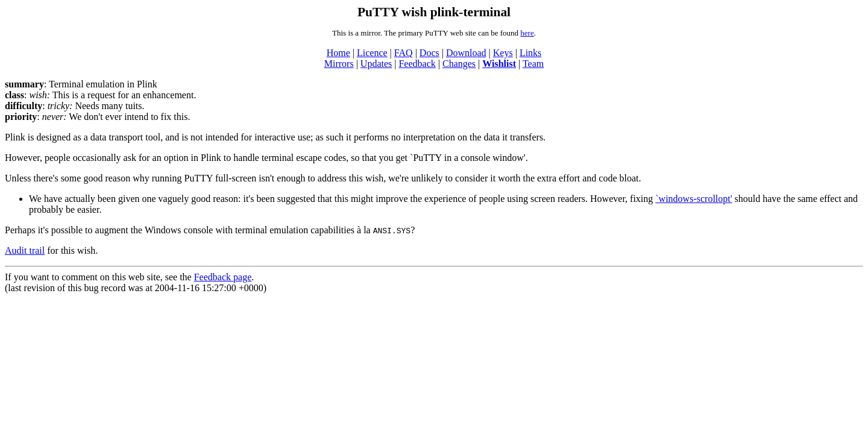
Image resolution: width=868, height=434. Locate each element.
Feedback (417, 64)
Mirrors (339, 64)
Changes (459, 64)
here (527, 33)
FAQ (404, 53)
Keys (503, 53)
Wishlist (499, 64)
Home (338, 53)
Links (530, 53)
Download (466, 53)
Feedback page (223, 277)
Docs (429, 53)
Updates (376, 64)
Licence (372, 53)
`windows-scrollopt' (693, 199)
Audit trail (25, 250)
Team (533, 64)
